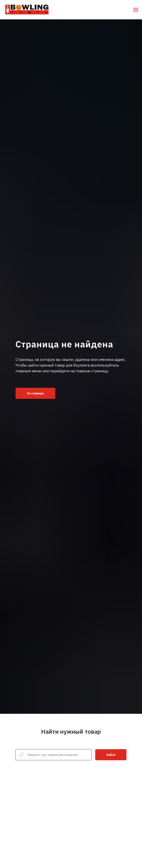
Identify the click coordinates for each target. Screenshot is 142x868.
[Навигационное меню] (136, 10)
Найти (111, 755)
